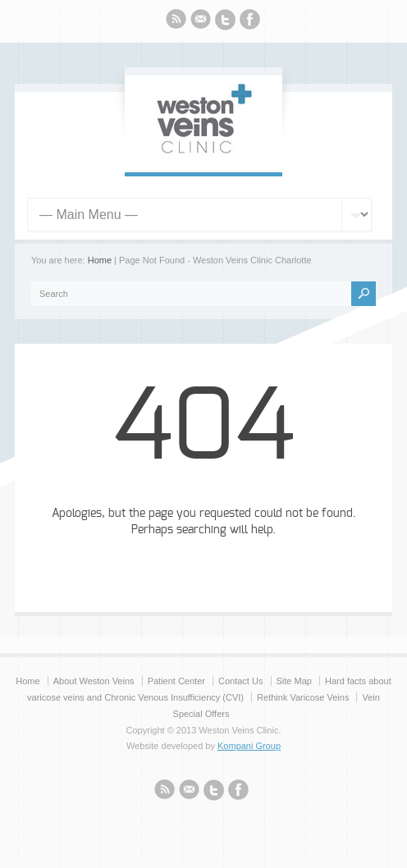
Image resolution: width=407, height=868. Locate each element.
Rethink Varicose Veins (303, 697)
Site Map (294, 681)
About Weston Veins (94, 681)
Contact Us (240, 681)
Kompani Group (249, 746)
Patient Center (176, 681)
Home (100, 260)
